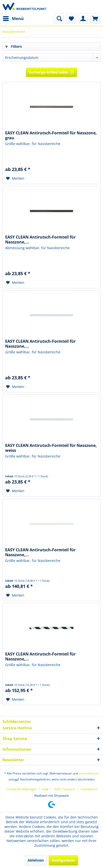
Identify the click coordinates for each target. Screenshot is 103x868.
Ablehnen (36, 860)
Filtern (14, 46)
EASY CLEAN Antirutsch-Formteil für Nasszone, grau (51, 135)
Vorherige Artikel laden (51, 71)
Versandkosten (89, 773)
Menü (13, 18)
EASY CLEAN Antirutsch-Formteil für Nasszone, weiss (51, 448)
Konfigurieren (63, 860)
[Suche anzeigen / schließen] (59, 19)
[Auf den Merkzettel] (15, 178)
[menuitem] (13, 19)
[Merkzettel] (71, 19)
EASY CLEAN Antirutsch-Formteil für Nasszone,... (40, 240)
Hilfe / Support (64, 789)
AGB (45, 789)
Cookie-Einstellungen (21, 789)
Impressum (89, 789)
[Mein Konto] (83, 19)
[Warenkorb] (95, 19)
